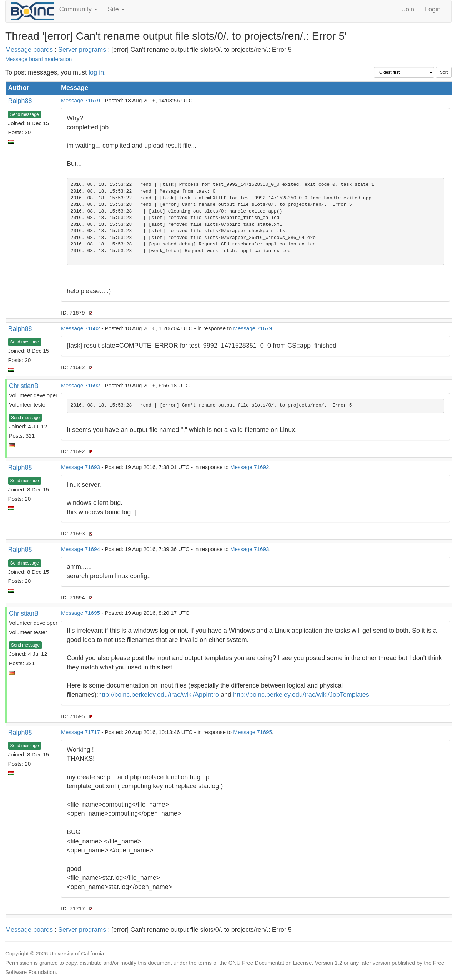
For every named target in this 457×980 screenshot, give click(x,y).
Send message (25, 114)
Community (78, 9)
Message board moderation (39, 59)
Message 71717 (81, 732)
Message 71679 (81, 100)
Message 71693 (81, 467)
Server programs (82, 50)
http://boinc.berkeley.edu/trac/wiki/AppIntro (159, 695)
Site (116, 9)
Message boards (29, 50)
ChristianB (24, 386)
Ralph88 (20, 101)
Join (408, 9)
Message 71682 (81, 328)
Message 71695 (81, 613)
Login (433, 9)
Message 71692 (81, 385)
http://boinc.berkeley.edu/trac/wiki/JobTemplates (301, 695)
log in (96, 72)
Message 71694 (81, 549)
